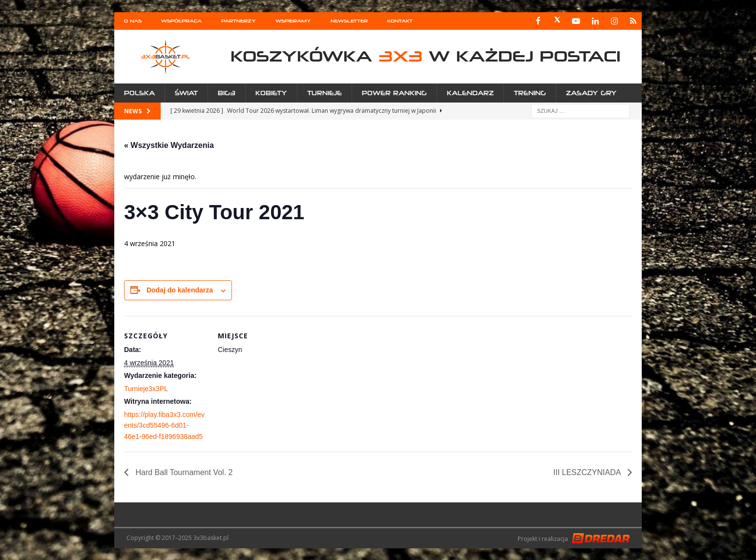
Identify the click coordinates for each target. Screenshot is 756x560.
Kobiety (271, 93)
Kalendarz (470, 93)
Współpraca (181, 21)
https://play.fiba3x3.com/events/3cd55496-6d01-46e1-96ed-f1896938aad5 (164, 425)
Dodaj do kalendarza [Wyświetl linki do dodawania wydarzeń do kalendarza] (180, 290)
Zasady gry (591, 93)
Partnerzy (239, 21)
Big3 (227, 93)
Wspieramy (293, 21)
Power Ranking (394, 93)
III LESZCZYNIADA (588, 472)
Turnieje (325, 93)
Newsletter (349, 21)
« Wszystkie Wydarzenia (169, 145)
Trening (530, 93)
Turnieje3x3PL (146, 388)
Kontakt (400, 21)
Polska (139, 93)
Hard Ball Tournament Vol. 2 (183, 472)
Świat (186, 93)
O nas (133, 21)
